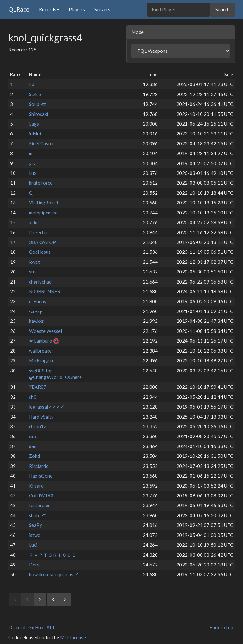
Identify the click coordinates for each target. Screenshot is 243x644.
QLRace (19, 9)
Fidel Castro (42, 143)
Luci (33, 545)
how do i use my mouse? (53, 574)
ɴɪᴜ (33, 436)
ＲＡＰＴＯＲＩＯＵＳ (52, 555)
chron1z (37, 426)
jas (32, 163)
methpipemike (43, 213)
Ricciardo (39, 466)
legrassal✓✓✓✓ (47, 407)
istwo (35, 535)
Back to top (221, 627)
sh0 (33, 397)
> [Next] (65, 599)
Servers (102, 9)
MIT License (73, 637)
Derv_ (35, 565)
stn (32, 272)
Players (77, 9)
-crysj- (36, 311)
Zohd (34, 456)
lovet (34, 262)
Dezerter (39, 232)
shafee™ (38, 515)
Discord (17, 627)
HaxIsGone (41, 476)
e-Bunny (38, 301)
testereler (39, 505)
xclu (33, 222)
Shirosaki (39, 114)
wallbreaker (41, 351)
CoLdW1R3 (41, 495)
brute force (41, 183)
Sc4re (35, 94)
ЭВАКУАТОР (43, 242)
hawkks (36, 321)
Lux (33, 173)
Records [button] (49, 9)
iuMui (35, 133)
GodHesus (40, 252)
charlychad (40, 282)
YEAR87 (38, 387)
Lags (34, 124)
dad (33, 446)
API (50, 627)
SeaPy (36, 525)
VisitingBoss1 (44, 203)
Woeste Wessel (45, 331)
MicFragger (41, 360)
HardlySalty (41, 417)
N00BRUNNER (45, 291)
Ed (32, 84)
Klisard (36, 486)
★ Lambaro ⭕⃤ (44, 341)
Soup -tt (37, 104)
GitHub (36, 627)
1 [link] (28, 599)
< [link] (15, 599)
